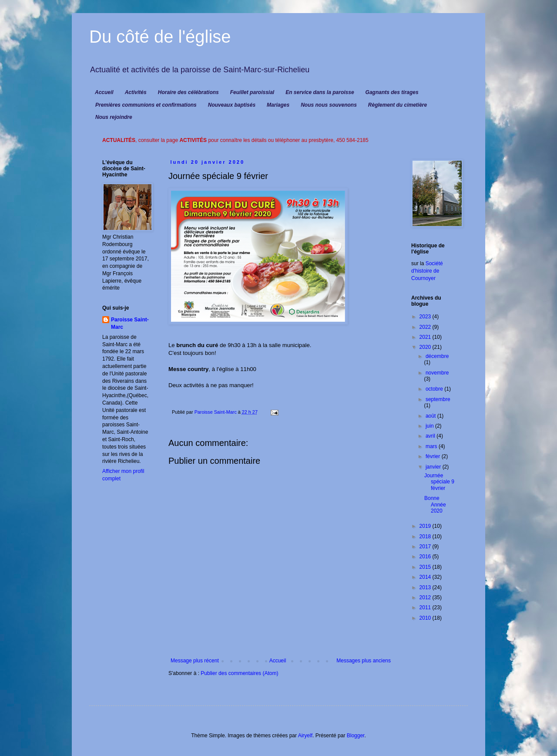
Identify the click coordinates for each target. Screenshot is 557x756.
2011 (426, 607)
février (434, 456)
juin (430, 426)
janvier (434, 467)
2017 (426, 547)
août (431, 416)
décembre (437, 356)
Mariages (278, 105)
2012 (426, 597)
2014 (426, 577)
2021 (426, 337)
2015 (426, 567)
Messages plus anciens (364, 661)
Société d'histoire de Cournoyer (427, 271)
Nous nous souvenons (329, 105)
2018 (426, 537)
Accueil (104, 92)
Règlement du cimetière (398, 105)
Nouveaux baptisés (232, 105)
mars (432, 446)
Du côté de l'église (160, 37)
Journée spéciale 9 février (439, 482)
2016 (426, 557)
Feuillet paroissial (252, 92)
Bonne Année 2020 (435, 505)
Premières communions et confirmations (146, 105)
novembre (437, 373)
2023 (426, 317)
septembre (438, 399)
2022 (426, 327)
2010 (426, 618)
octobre (435, 389)
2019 (426, 526)
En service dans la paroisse (320, 92)
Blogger (356, 736)
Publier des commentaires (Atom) (239, 673)
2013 (426, 587)
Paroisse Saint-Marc (130, 323)
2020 (426, 347)
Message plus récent (195, 661)
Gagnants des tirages (392, 92)
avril (431, 436)
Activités (136, 92)
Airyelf (305, 736)
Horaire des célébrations (188, 92)
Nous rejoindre (114, 117)
